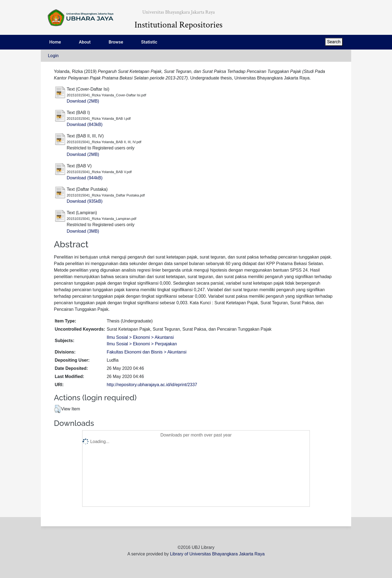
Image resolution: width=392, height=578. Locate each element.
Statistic (149, 42)
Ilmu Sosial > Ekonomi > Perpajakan (142, 344)
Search (334, 42)
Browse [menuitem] (116, 42)
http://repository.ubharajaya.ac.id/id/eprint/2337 (152, 385)
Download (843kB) (85, 124)
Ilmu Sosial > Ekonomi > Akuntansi (140, 337)
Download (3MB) (83, 231)
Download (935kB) (85, 201)
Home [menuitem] (55, 42)
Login (53, 56)
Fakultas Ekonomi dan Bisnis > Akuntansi (147, 352)
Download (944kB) (85, 178)
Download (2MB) (83, 101)
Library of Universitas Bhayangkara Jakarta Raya (217, 554)
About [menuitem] (85, 42)
